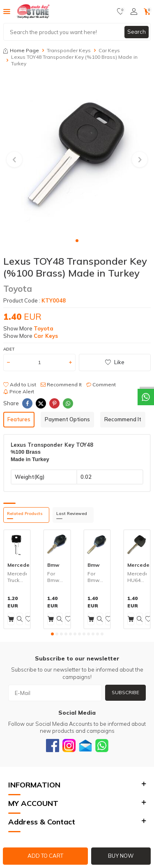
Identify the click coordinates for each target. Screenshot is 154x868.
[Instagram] (69, 746)
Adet (9, 349)
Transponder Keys (69, 50)
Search (137, 32)
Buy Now (121, 856)
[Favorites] (121, 12)
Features (19, 419)
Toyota (18, 289)
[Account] (134, 12)
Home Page (21, 50)
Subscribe (125, 692)
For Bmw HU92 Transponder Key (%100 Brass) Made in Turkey (97, 577)
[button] (77, 241)
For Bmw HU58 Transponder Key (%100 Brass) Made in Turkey (57, 577)
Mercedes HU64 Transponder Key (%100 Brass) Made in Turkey (137, 577)
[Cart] (147, 12)
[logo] (33, 12)
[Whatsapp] (102, 746)
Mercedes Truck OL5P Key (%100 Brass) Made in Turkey (17, 577)
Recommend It (61, 384)
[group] (77, 155)
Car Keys (109, 50)
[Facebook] (53, 746)
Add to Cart (45, 856)
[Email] (85, 746)
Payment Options (67, 419)
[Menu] (7, 11)
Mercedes (20, 565)
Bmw (53, 565)
